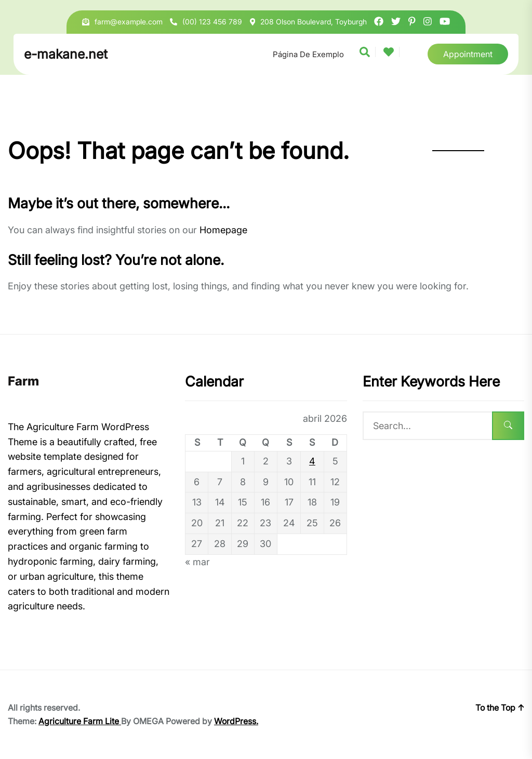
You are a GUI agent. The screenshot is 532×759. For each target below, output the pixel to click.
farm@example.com (129, 22)
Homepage (223, 230)
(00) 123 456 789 (212, 22)
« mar (197, 562)
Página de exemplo (308, 54)
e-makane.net (66, 54)
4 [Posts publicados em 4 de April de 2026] (312, 461)
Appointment (468, 54)
